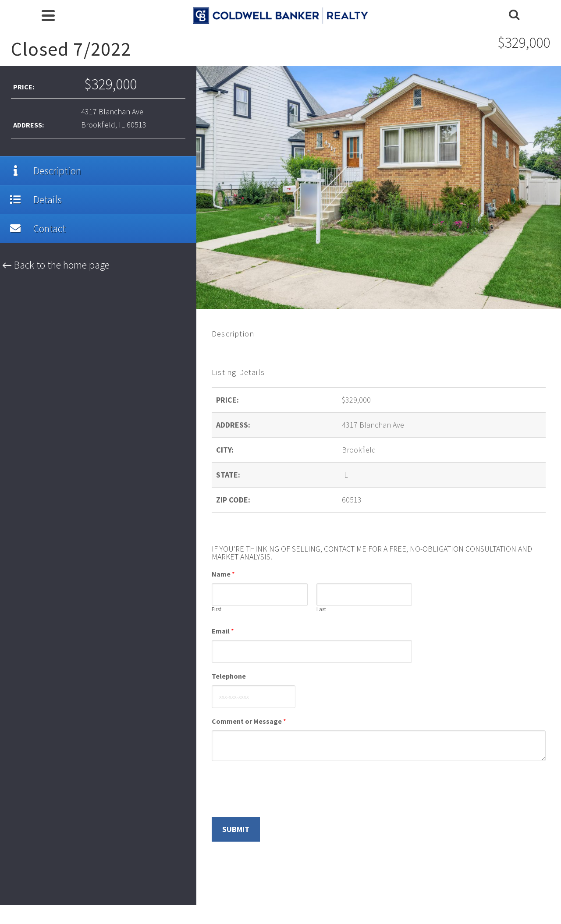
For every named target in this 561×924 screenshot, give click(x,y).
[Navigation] (48, 15)
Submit (236, 829)
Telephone (229, 676)
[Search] (514, 15)
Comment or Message (249, 721)
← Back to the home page (56, 265)
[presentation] (278, 803)
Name (223, 574)
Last (321, 609)
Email (223, 631)
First (217, 609)
